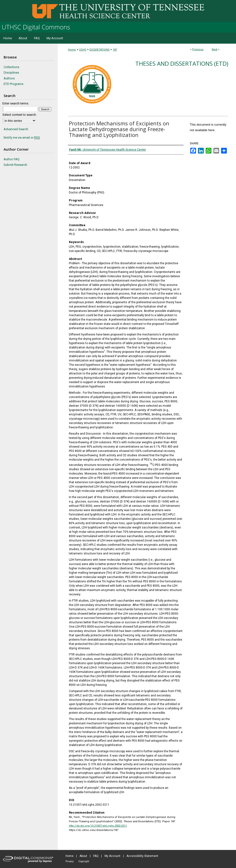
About (83, 856)
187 (115, 50)
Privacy (70, 861)
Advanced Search (16, 129)
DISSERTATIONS (99, 50)
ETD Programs (13, 84)
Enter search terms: (16, 103)
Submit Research (15, 165)
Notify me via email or (22, 138)
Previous (198, 49)
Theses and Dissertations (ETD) (182, 63)
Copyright (84, 861)
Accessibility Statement (142, 856)
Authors (9, 78)
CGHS (83, 50)
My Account (112, 856)
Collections (11, 67)
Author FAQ (12, 159)
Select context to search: (20, 115)
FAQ (96, 856)
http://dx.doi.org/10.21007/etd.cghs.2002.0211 (98, 826)
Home (72, 50)
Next (214, 49)
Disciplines (11, 73)
